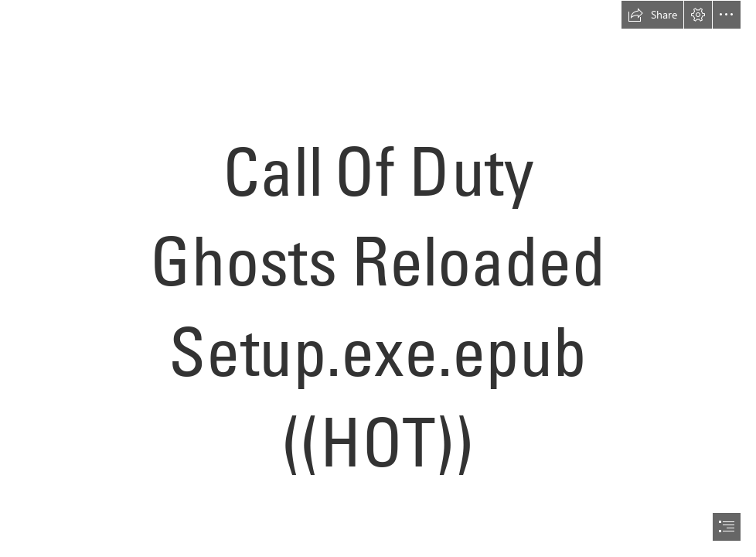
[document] (378, 278)
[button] (652, 15)
